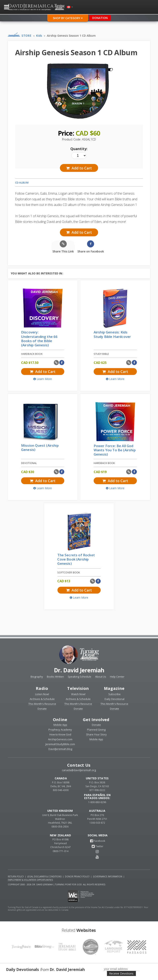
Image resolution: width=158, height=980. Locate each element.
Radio (42, 688)
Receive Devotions (121, 973)
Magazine (114, 688)
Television (78, 688)
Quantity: (79, 149)
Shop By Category (68, 18)
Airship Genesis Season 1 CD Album (71, 36)
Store (26, 36)
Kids (39, 36)
